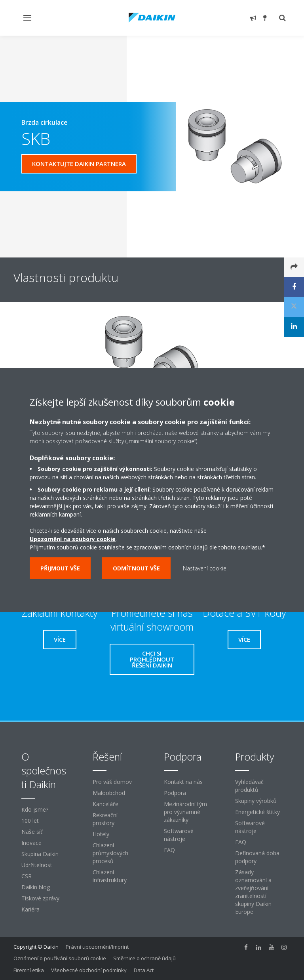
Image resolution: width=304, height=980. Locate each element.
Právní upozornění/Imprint (97, 947)
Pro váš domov (112, 782)
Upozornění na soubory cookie (73, 539)
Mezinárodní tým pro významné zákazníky (185, 812)
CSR (27, 876)
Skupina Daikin (40, 854)
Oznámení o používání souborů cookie (60, 958)
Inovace (31, 843)
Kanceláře (105, 804)
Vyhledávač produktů (249, 786)
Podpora (175, 793)
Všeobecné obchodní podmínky (89, 970)
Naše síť (32, 832)
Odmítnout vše (136, 568)
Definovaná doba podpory (257, 857)
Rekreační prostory (105, 819)
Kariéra (30, 909)
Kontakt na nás (183, 782)
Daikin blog (36, 887)
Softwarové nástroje (179, 835)
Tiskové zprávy (40, 898)
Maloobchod (109, 793)
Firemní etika (29, 970)
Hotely (101, 834)
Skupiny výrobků (256, 801)
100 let (30, 821)
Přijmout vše (60, 568)
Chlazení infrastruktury (110, 876)
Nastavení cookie (205, 568)
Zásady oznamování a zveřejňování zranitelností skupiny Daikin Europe (253, 892)
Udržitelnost (37, 865)
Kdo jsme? (35, 809)
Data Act (144, 970)
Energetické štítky (257, 812)
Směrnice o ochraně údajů (144, 958)
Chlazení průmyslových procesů (110, 853)
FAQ (169, 850)
